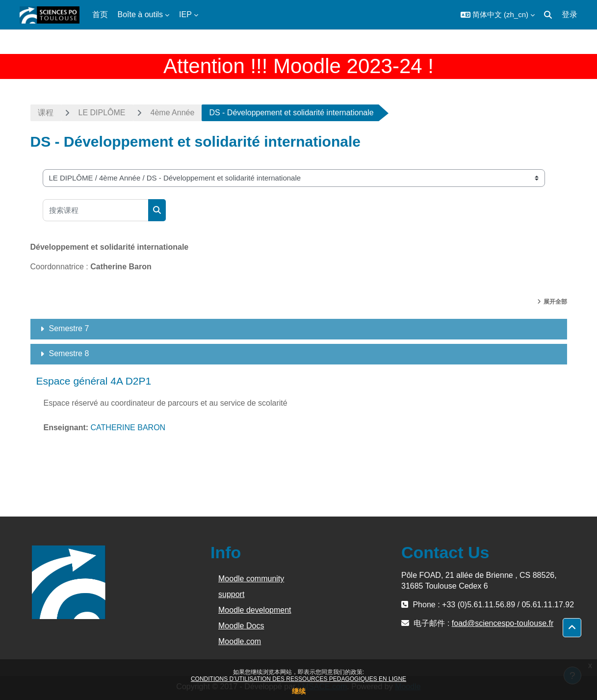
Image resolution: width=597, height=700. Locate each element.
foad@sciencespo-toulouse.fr (503, 623)
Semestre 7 (69, 328)
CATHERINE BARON (128, 428)
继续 (299, 691)
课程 (46, 113)
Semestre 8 (69, 353)
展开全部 (555, 302)
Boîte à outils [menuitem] (141, 14)
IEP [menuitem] (185, 14)
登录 (570, 14)
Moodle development (255, 610)
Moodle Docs (241, 626)
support (231, 594)
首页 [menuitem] (100, 14)
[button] (498, 15)
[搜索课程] (96, 210)
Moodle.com (240, 641)
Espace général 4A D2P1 (94, 381)
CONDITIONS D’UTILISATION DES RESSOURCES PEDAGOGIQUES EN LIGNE (298, 679)
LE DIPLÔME (102, 113)
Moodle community (251, 579)
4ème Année (173, 113)
